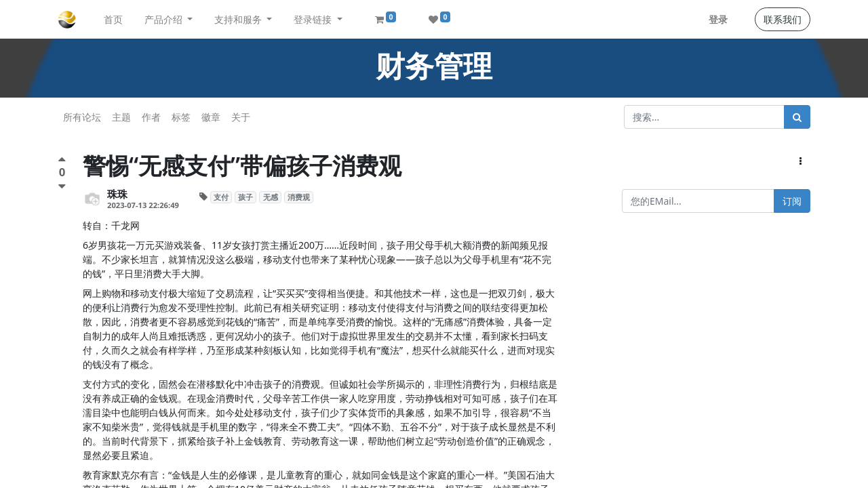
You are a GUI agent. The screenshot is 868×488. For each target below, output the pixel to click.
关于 (241, 117)
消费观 (299, 197)
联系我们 (783, 19)
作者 (151, 117)
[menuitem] (113, 19)
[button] (801, 161)
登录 (718, 19)
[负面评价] (62, 186)
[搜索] (797, 117)
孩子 (245, 197)
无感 (271, 197)
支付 (221, 197)
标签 (181, 117)
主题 (121, 117)
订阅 (792, 201)
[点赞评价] (62, 161)
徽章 (211, 117)
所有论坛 (82, 117)
